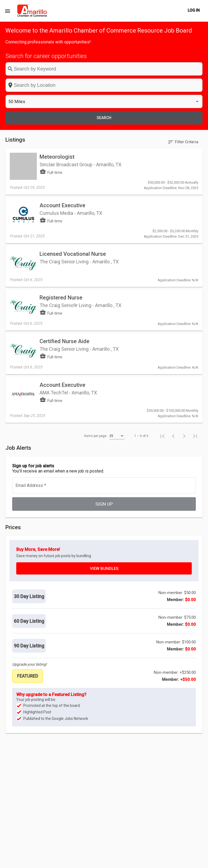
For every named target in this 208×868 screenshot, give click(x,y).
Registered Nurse (61, 224)
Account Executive (62, 148)
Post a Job (131, 861)
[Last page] (195, 340)
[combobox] (113, 69)
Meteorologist (57, 108)
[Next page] (184, 340)
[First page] (162, 340)
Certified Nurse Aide (64, 262)
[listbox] (164, 69)
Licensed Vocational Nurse (73, 186)
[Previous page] (173, 340)
